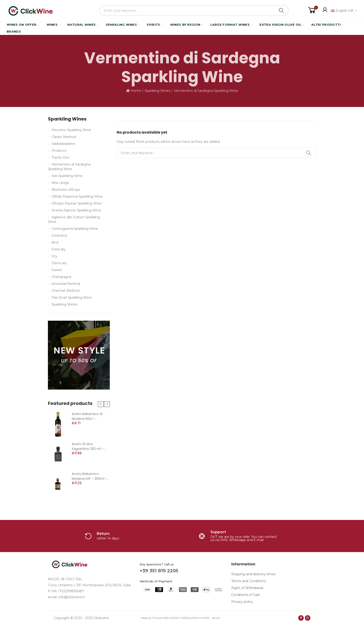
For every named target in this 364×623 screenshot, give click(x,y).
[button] (101, 404)
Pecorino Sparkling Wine (71, 130)
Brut (55, 242)
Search (281, 11)
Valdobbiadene (63, 144)
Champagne (62, 277)
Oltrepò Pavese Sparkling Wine (77, 203)
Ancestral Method (66, 284)
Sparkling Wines (67, 119)
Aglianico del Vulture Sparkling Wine (74, 219)
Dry (54, 256)
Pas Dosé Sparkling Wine (72, 297)
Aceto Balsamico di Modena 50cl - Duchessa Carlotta (87, 416)
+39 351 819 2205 (159, 571)
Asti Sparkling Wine (67, 176)
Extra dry (59, 249)
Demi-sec (59, 263)
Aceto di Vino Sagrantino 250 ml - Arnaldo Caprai (88, 446)
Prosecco (59, 151)
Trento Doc (61, 157)
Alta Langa (60, 183)
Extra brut (59, 236)
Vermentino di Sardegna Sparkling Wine (69, 167)
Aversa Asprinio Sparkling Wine (76, 210)
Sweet (57, 270)
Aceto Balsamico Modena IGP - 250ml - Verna (89, 476)
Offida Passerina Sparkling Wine (77, 196)
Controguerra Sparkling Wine (75, 229)
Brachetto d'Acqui (66, 190)
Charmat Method (65, 291)
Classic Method (64, 137)
